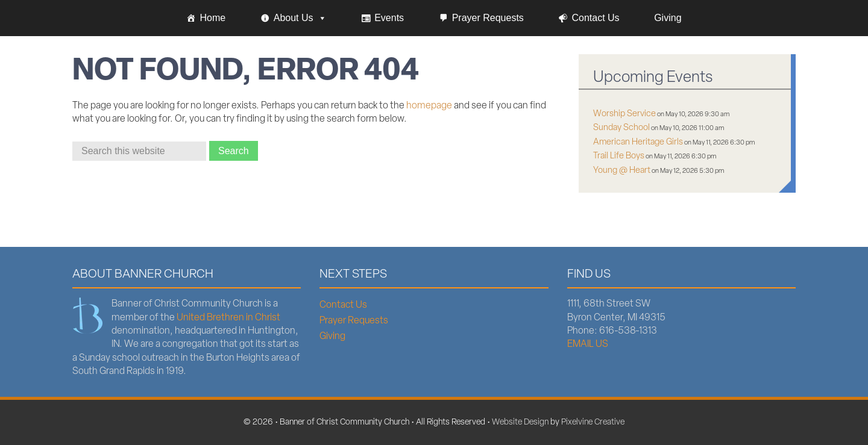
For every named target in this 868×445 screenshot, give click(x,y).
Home (212, 18)
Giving (668, 18)
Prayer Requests (488, 18)
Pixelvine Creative (593, 422)
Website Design (520, 422)
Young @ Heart (622, 171)
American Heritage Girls (638, 142)
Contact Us (595, 18)
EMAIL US (588, 344)
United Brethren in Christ (228, 318)
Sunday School (621, 128)
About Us (300, 18)
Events (389, 18)
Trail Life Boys (619, 156)
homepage (429, 106)
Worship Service (624, 114)
